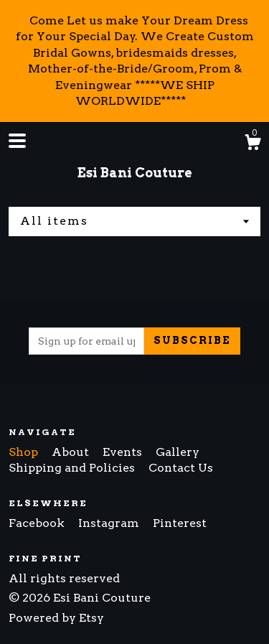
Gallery (178, 452)
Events (124, 452)
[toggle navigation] (17, 141)
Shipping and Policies (73, 468)
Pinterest (180, 523)
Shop (25, 452)
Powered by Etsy (56, 618)
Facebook (38, 523)
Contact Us (181, 468)
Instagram (110, 523)
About (72, 452)
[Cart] (253, 144)
